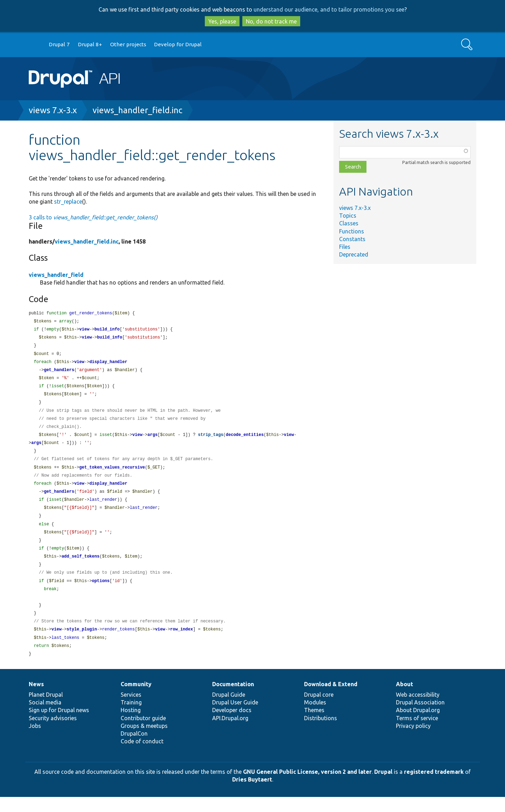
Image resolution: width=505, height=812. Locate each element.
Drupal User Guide (235, 717)
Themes (314, 725)
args (153, 440)
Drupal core (319, 710)
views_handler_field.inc (137, 110)
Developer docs (232, 725)
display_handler (108, 364)
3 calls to (93, 217)
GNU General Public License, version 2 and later (307, 787)
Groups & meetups (144, 741)
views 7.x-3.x (53, 110)
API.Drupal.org (230, 733)
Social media (45, 717)
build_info (107, 330)
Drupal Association (420, 717)
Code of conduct (142, 756)
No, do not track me (271, 21)
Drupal (383, 787)
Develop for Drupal (178, 44)
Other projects (128, 44)
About (405, 699)
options (101, 593)
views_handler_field (56, 275)
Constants (352, 239)
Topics (348, 216)
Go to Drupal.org (35, 45)
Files (345, 247)
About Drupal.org (418, 725)
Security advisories (53, 733)
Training (131, 717)
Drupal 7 (59, 44)
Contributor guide (143, 733)
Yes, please (222, 21)
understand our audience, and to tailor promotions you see (329, 9)
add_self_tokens (81, 567)
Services (131, 710)
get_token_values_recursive (112, 474)
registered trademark (434, 787)
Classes (349, 223)
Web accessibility (418, 710)
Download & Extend (331, 699)
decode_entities (245, 440)
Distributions (321, 733)
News (36, 699)
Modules (315, 717)
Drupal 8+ (90, 44)
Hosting (131, 725)
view (84, 330)
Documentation (233, 699)
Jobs (35, 741)
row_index (181, 643)
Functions (352, 231)
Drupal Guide (229, 710)
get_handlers (59, 373)
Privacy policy (413, 741)
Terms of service (417, 733)
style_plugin (82, 643)
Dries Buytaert (252, 794)
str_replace (68, 202)
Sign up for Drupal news (59, 725)
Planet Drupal (46, 710)
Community (136, 699)
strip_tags (211, 440)
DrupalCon (134, 749)
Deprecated (354, 254)
